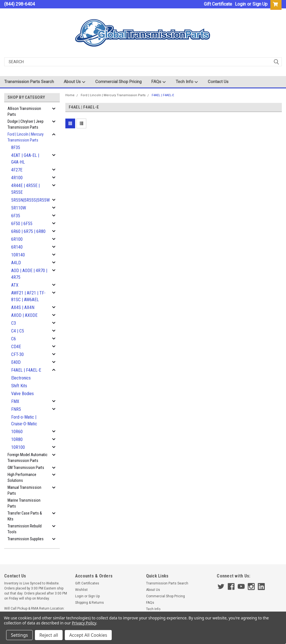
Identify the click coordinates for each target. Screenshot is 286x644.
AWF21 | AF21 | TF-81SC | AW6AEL (28, 296)
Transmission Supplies (26, 539)
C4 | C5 (18, 331)
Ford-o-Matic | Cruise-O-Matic (24, 420)
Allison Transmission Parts (24, 111)
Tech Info (187, 82)
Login (240, 4)
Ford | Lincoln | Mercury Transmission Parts (26, 137)
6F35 (16, 216)
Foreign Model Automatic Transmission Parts (28, 458)
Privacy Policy (84, 623)
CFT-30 (17, 354)
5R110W (19, 208)
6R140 (17, 247)
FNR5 (16, 409)
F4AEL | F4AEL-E (26, 370)
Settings (19, 635)
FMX (15, 401)
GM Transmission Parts (26, 468)
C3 (14, 323)
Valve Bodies (22, 394)
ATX (15, 285)
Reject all (49, 635)
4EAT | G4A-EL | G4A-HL (25, 159)
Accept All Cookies (88, 635)
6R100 (17, 239)
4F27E (17, 170)
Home (70, 95)
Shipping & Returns (90, 603)
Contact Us (218, 82)
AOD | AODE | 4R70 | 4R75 (29, 274)
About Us (75, 82)
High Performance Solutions (22, 477)
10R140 (18, 255)
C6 (14, 339)
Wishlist (81, 590)
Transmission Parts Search (29, 82)
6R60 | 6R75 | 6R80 (28, 231)
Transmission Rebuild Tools (25, 529)
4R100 (17, 178)
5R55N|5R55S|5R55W (30, 200)
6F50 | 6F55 (22, 224)
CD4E (16, 347)
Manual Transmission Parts (24, 490)
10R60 (17, 432)
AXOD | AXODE (24, 315)
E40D (16, 362)
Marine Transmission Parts (24, 503)
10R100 (18, 447)
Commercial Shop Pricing (118, 82)
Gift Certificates (87, 583)
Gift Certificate (218, 4)
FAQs (159, 82)
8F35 (16, 148)
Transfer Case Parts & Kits (25, 516)
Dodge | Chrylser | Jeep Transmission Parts (26, 124)
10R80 (17, 439)
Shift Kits (19, 386)
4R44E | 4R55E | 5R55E (25, 189)
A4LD (16, 263)
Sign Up (260, 4)
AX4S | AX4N (23, 307)
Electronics (21, 378)
